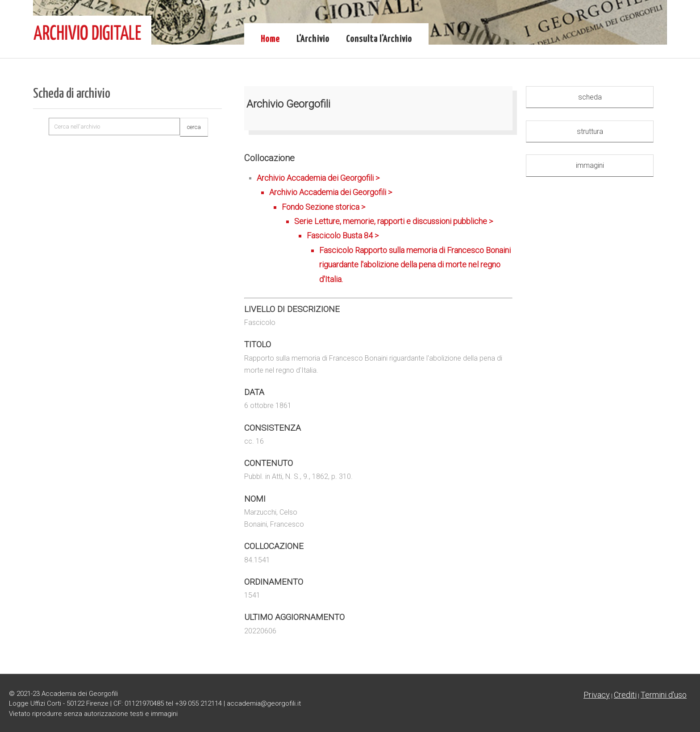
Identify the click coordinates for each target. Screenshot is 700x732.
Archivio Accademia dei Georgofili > (385, 230)
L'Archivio (313, 39)
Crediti (625, 695)
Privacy (597, 695)
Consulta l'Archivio (379, 39)
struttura (590, 131)
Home (270, 39)
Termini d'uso (664, 695)
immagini (590, 165)
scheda (590, 97)
